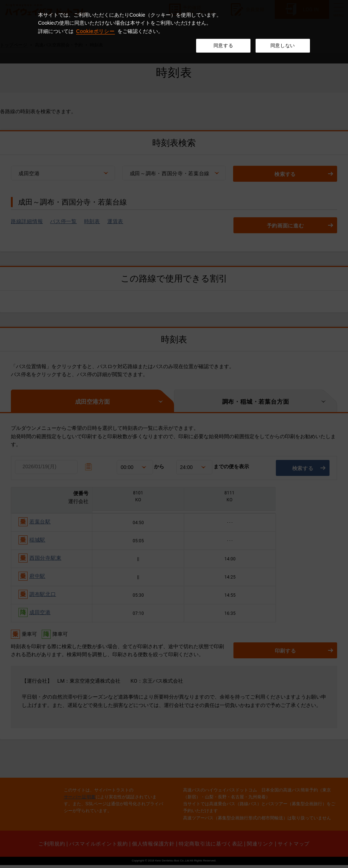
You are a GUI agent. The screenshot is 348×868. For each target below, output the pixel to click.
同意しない (283, 46)
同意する (223, 46)
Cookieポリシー (96, 31)
